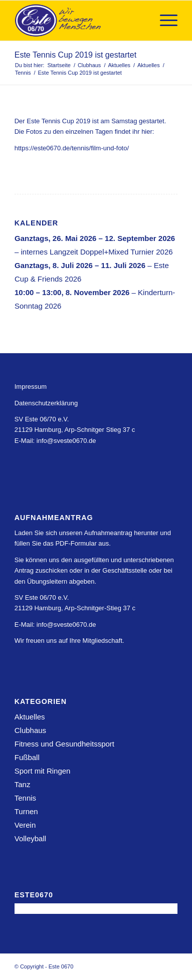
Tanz (23, 784)
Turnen (26, 811)
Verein (25, 825)
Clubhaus (30, 730)
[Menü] (164, 21)
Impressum (31, 387)
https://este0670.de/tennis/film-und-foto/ (72, 148)
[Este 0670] (80, 21)
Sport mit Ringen (43, 771)
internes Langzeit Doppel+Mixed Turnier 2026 (97, 252)
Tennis (25, 798)
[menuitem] (164, 21)
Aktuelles (30, 717)
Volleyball (30, 838)
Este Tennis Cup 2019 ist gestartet (75, 55)
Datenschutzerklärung (46, 403)
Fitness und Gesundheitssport (64, 744)
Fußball (27, 757)
